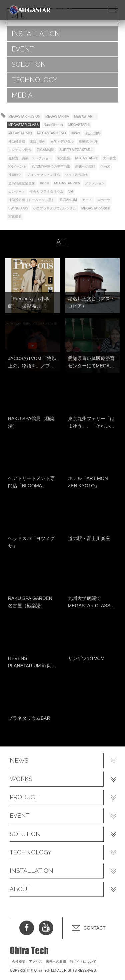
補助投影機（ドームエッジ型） (32, 200)
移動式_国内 (88, 141)
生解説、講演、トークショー (30, 158)
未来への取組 (85, 167)
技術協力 (15, 175)
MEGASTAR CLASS (23, 125)
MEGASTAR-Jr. (86, 158)
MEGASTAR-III (85, 116)
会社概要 (19, 961)
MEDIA (22, 95)
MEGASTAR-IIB (20, 133)
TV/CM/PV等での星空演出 (51, 167)
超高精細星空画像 (22, 183)
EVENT (23, 49)
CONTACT (94, 928)
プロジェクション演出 (43, 175)
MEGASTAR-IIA (57, 116)
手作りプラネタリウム (47, 192)
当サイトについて (83, 961)
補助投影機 (17, 141)
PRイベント (17, 167)
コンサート (17, 192)
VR (71, 192)
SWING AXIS (18, 208)
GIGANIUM (68, 200)
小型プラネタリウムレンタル (55, 208)
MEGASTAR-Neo (67, 183)
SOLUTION (29, 64)
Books (75, 133)
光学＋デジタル (62, 141)
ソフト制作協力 (77, 175)
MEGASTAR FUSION (24, 116)
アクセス (36, 961)
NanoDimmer (53, 125)
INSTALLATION (36, 34)
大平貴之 (110, 158)
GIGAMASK (45, 150)
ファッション (95, 183)
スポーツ (104, 200)
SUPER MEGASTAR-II (76, 150)
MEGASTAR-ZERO (51, 133)
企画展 (105, 167)
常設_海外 (38, 141)
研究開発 (63, 158)
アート (87, 200)
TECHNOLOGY (34, 80)
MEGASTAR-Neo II (95, 208)
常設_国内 (93, 133)
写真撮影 (15, 217)
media (44, 183)
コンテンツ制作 (20, 150)
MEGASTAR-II (79, 125)
